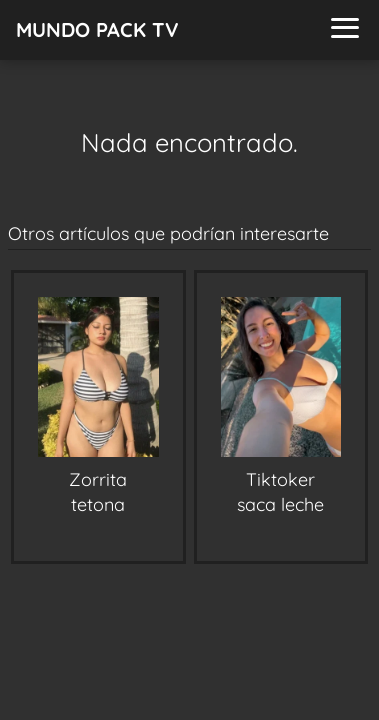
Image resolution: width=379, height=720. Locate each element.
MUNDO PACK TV (97, 29)
